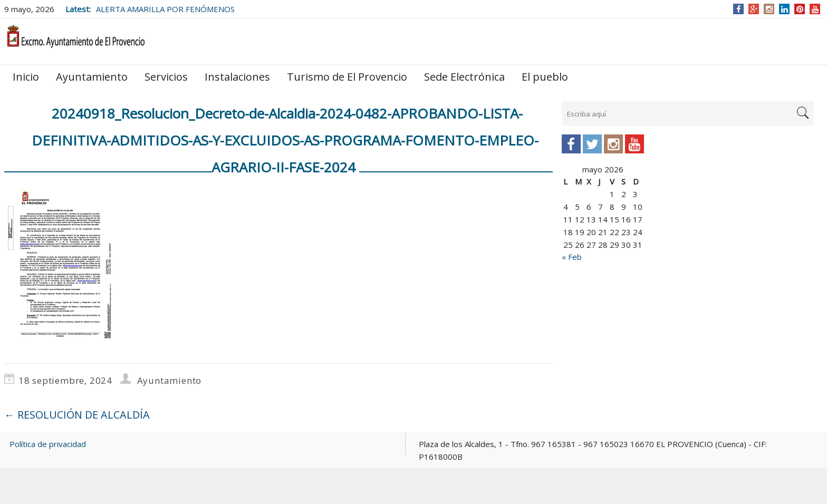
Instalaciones (237, 77)
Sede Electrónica (464, 77)
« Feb (572, 257)
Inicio (26, 77)
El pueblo (545, 77)
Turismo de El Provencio (347, 77)
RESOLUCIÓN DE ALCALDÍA (77, 415)
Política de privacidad (48, 444)
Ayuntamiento (92, 77)
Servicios (166, 77)
